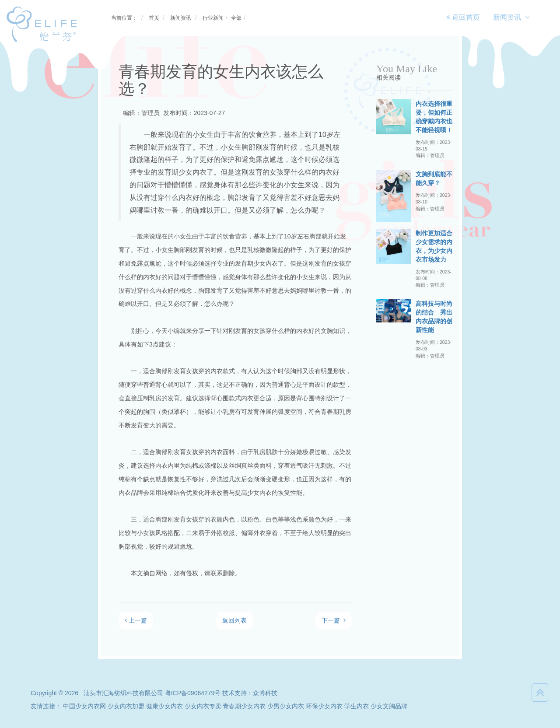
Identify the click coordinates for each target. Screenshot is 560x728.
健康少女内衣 (164, 706)
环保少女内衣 (324, 706)
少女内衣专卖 (203, 706)
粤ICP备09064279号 (193, 693)
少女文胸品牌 (389, 706)
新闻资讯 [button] (511, 17)
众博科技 (265, 693)
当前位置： (124, 18)
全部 (236, 18)
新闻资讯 (181, 18)
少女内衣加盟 (126, 706)
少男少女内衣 (286, 706)
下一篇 (334, 620)
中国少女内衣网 (84, 706)
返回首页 (463, 17)
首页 (154, 18)
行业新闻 (213, 18)
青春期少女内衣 (244, 706)
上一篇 (136, 620)
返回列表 (234, 620)
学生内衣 (357, 706)
